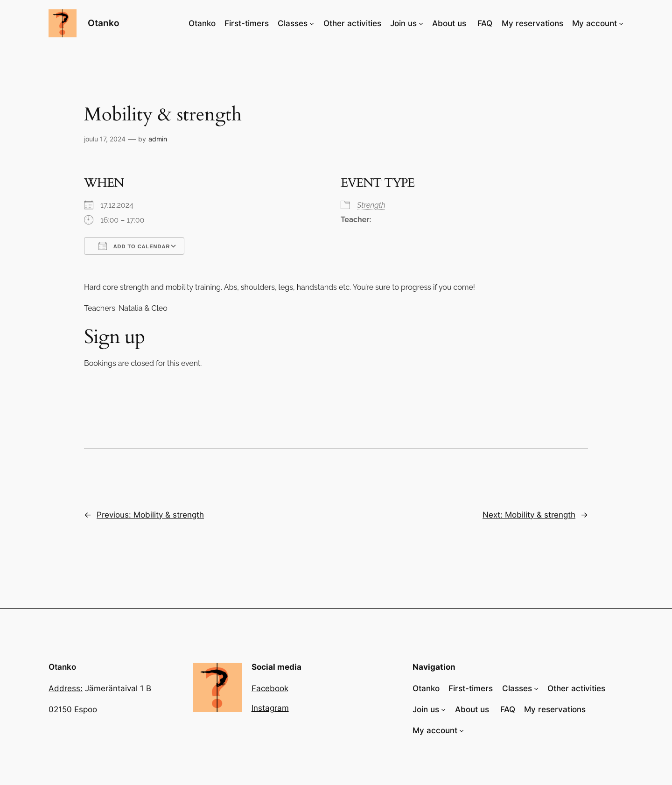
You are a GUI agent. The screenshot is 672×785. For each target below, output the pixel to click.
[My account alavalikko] (621, 23)
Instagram (270, 708)
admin (158, 139)
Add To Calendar (134, 246)
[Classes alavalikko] (312, 23)
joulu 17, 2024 (105, 139)
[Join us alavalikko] (421, 23)
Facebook (270, 688)
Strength (371, 205)
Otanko (104, 23)
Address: (66, 688)
